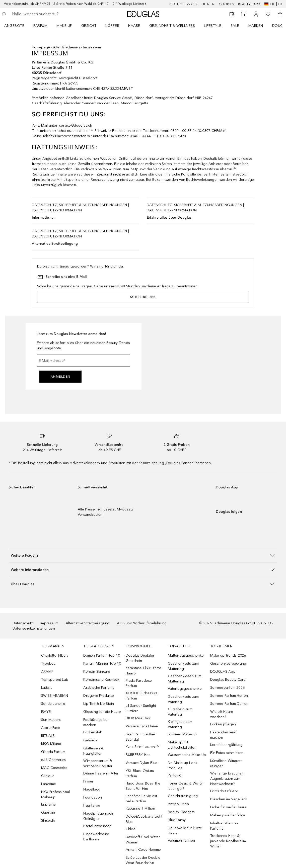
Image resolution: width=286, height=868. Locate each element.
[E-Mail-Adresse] (84, 361)
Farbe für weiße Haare (228, 807)
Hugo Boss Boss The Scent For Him (143, 786)
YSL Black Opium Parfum (140, 773)
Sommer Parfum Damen (229, 704)
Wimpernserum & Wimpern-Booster (98, 763)
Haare (134, 26)
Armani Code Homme (143, 850)
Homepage (41, 47)
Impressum (49, 623)
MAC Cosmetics (54, 768)
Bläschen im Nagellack (229, 799)
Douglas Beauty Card (228, 680)
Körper (112, 26)
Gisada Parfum (53, 752)
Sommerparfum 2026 (227, 688)
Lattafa (47, 688)
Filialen (208, 4)
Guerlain (48, 812)
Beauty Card (249, 4)
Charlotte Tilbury (55, 656)
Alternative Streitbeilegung (55, 244)
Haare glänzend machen (223, 735)
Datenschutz (23, 623)
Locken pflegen (223, 724)
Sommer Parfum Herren (229, 696)
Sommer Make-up (182, 734)
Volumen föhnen (181, 841)
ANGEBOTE (14, 26)
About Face (51, 728)
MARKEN (256, 26)
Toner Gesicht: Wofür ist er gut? (185, 786)
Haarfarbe (92, 805)
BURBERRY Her (138, 755)
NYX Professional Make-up (55, 795)
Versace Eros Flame (142, 726)
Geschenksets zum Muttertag (183, 666)
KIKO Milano (51, 744)
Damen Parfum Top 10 (102, 656)
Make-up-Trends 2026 (228, 656)
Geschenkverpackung (228, 664)
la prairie (48, 804)
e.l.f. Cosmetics (53, 760)
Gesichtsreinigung (183, 796)
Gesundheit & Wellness (172, 26)
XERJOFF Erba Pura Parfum (142, 696)
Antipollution (178, 804)
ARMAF (47, 672)
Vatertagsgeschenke (185, 689)
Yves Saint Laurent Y (142, 747)
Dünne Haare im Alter (101, 773)
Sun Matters (51, 720)
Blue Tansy (177, 820)
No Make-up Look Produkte (183, 765)
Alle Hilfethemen (66, 47)
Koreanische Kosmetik (101, 680)
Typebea (48, 664)
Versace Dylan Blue (142, 763)
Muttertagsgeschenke (186, 656)
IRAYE (46, 712)
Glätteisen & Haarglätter (93, 751)
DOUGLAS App (223, 672)
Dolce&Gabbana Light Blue (144, 819)
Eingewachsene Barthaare (96, 837)
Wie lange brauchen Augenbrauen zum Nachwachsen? (227, 779)
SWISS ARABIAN (55, 696)
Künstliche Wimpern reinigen (227, 763)
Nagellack (91, 789)
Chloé (131, 829)
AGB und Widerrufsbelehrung (142, 623)
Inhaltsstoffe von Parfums (224, 826)
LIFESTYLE (213, 26)
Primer (88, 781)
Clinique (48, 776)
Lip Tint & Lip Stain (99, 704)
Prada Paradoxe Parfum (139, 683)
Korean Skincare (97, 672)
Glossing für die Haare (102, 712)
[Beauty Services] (232, 14)
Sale (235, 26)
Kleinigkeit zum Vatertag (180, 724)
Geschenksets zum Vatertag (183, 699)
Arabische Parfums (99, 688)
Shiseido (48, 820)
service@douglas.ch (76, 125)
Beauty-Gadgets (181, 812)
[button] (143, 555)
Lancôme (49, 784)
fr (280, 4)
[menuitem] (18, 26)
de (270, 4)
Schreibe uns (143, 297)
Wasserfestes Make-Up (187, 755)
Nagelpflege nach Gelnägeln (98, 816)
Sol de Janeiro (53, 704)
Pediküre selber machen (96, 722)
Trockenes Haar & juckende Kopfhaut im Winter (228, 841)
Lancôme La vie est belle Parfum (141, 799)
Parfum (40, 26)
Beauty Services (183, 4)
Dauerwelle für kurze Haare (185, 831)
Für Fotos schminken (227, 753)
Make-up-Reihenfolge (228, 815)
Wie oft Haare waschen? (222, 714)
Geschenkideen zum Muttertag (185, 679)
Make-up (64, 26)
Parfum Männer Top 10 (102, 664)
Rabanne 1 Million (140, 808)
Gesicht (89, 26)
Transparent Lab (55, 680)
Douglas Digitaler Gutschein (140, 658)
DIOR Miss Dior (138, 718)
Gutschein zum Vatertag (180, 712)
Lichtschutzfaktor (224, 791)
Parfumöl (175, 775)
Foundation (93, 797)
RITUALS (48, 736)
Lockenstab (93, 732)
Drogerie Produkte (98, 696)
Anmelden (61, 377)
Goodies (227, 4)
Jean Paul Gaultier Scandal (141, 737)
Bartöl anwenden (97, 826)
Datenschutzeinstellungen (34, 628)
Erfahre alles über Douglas (169, 218)
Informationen (44, 218)
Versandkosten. (91, 515)
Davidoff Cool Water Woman (143, 840)
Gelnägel (91, 740)
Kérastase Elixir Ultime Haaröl (144, 671)
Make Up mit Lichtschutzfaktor (182, 745)
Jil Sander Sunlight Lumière (141, 708)
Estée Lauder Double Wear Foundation (143, 860)
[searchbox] (48, 14)
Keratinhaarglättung (227, 745)
